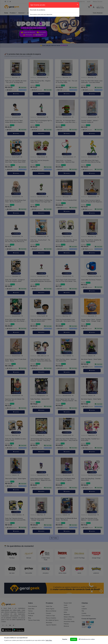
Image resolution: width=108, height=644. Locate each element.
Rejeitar (65, 639)
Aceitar (74, 639)
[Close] (77, 4)
